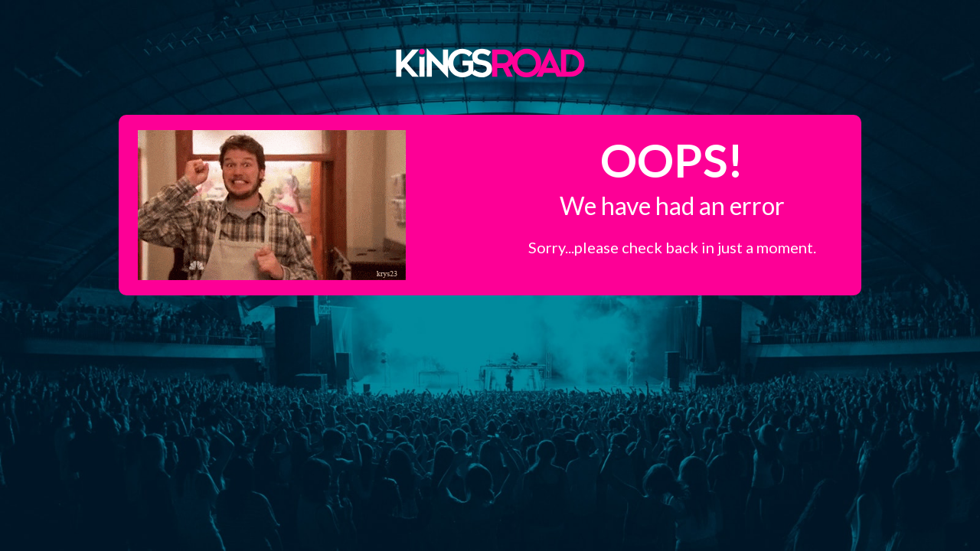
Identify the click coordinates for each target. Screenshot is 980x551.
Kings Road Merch (490, 62)
